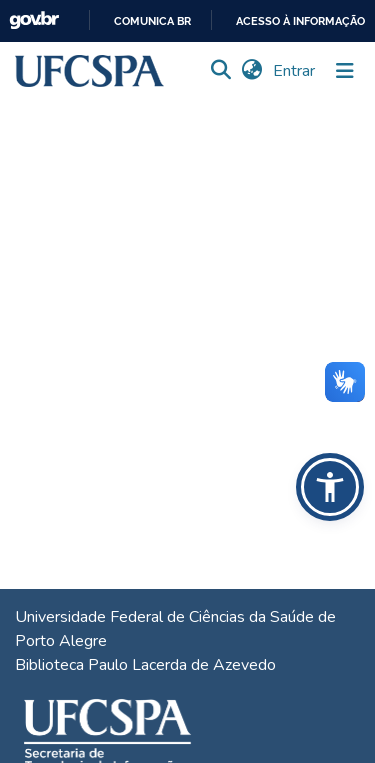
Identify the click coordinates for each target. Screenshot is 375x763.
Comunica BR (152, 21)
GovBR (34, 20)
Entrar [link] (295, 71)
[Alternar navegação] (345, 71)
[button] (89, 71)
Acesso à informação (300, 21)
